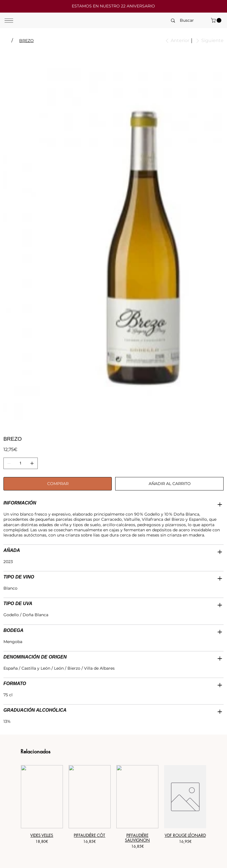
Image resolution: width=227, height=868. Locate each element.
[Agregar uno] (32, 463)
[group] (114, 810)
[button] (217, 20)
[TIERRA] (6, 41)
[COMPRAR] (58, 484)
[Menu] (9, 21)
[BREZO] (26, 41)
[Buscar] (187, 21)
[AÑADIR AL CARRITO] (169, 484)
